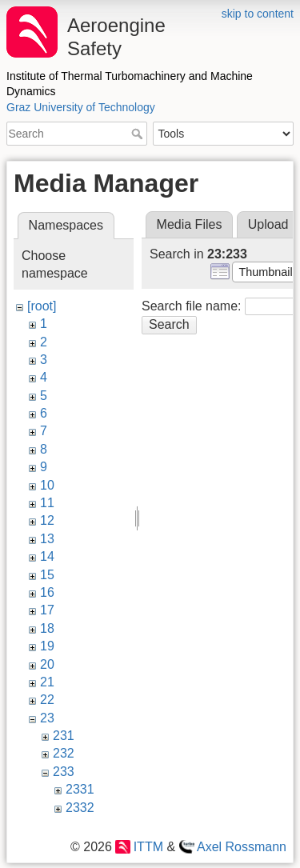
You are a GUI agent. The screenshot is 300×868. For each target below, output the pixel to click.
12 (47, 520)
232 (64, 753)
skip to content (258, 14)
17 (47, 610)
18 (47, 628)
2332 (80, 808)
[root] (42, 306)
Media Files (190, 224)
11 (47, 503)
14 (47, 556)
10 (47, 485)
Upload (268, 224)
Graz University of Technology (81, 107)
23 (47, 718)
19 (47, 646)
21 (47, 682)
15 (47, 575)
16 (47, 592)
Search (139, 134)
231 (64, 736)
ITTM (148, 847)
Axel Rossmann (242, 847)
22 (47, 700)
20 (47, 664)
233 (64, 772)
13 (47, 539)
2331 (80, 789)
